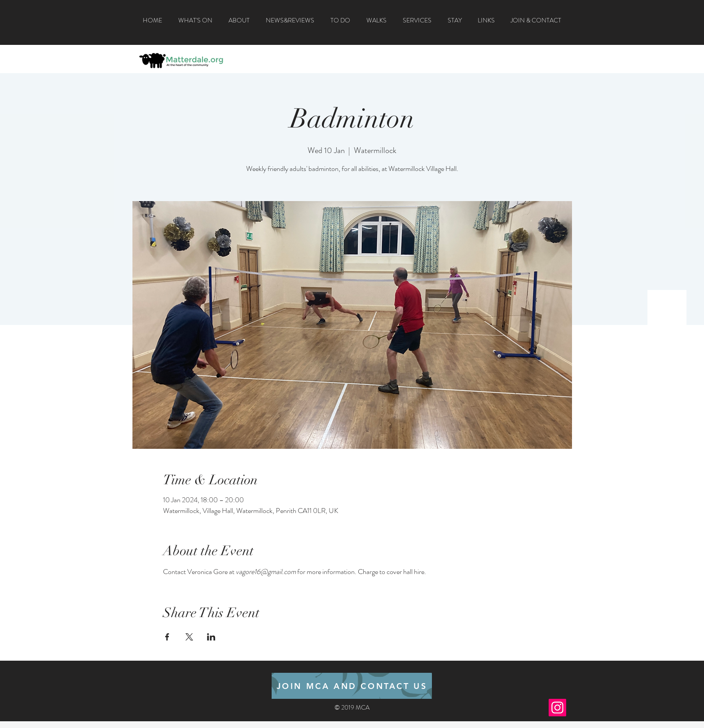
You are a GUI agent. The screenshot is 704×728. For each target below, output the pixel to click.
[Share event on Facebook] (167, 637)
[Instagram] (557, 708)
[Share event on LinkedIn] (211, 637)
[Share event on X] (189, 637)
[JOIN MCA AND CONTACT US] (352, 686)
